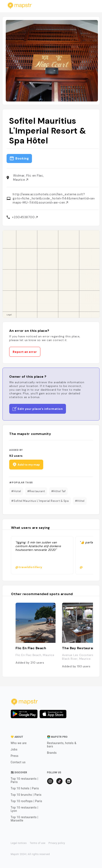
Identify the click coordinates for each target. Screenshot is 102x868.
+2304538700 (25, 217)
